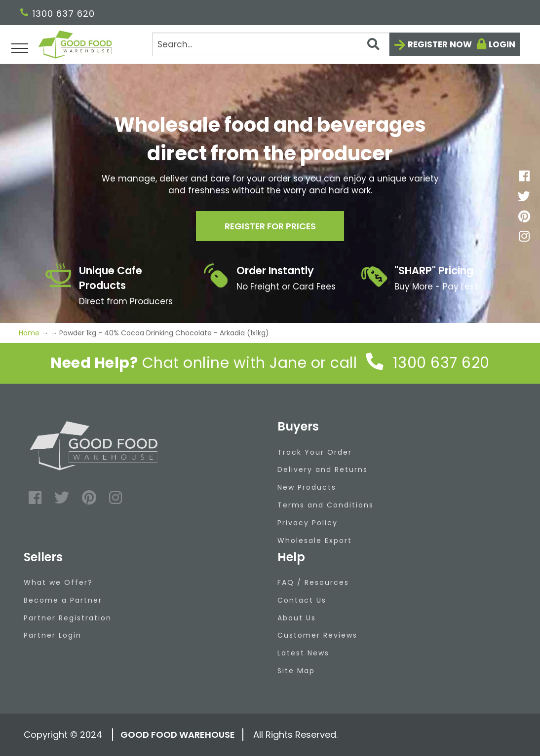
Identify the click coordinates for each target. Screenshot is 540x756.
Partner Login (53, 635)
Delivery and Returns (323, 469)
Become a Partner (63, 600)
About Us (297, 618)
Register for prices (270, 226)
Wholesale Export (315, 540)
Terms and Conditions (326, 505)
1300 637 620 (58, 14)
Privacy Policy (308, 523)
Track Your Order (315, 452)
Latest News (303, 653)
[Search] (270, 44)
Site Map (296, 671)
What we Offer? (58, 582)
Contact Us (302, 600)
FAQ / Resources (313, 582)
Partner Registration (68, 618)
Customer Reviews (317, 635)
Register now (440, 44)
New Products (307, 487)
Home (30, 333)
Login (502, 44)
